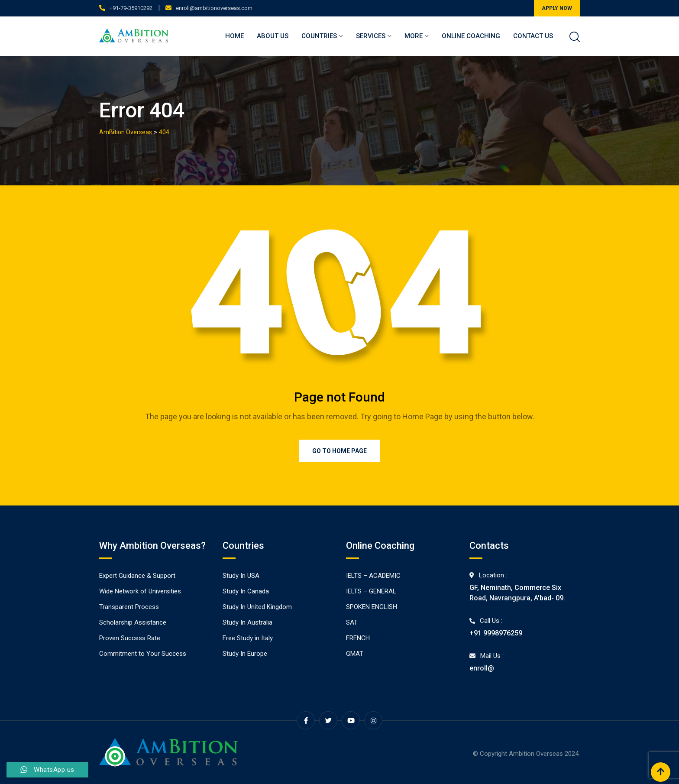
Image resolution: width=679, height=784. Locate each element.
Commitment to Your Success (143, 654)
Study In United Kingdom (257, 607)
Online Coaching (471, 36)
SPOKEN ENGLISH (372, 607)
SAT (352, 622)
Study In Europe (245, 654)
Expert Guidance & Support (137, 576)
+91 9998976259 (496, 633)
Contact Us (533, 36)
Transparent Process (129, 607)
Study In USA (241, 576)
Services (371, 36)
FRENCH (358, 638)
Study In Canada (246, 591)
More (414, 36)
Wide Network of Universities (140, 591)
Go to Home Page (339, 451)
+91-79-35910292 (131, 8)
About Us (273, 36)
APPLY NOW (557, 8)
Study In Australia (247, 622)
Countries (319, 36)
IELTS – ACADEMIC (373, 576)
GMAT (355, 654)
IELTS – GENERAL (371, 591)
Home (234, 36)
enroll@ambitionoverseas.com (214, 8)
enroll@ (482, 668)
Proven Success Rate (130, 638)
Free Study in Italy (248, 638)
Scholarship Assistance (133, 622)
